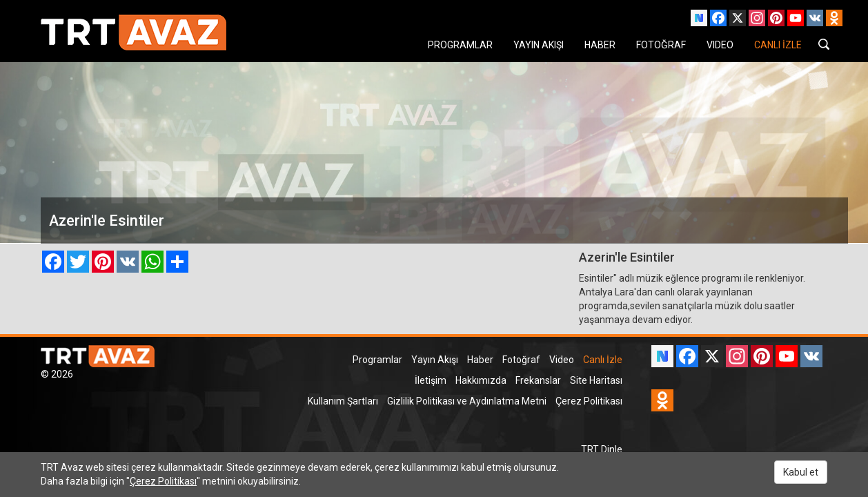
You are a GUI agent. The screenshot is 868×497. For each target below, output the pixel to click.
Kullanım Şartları (343, 401)
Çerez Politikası (589, 401)
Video (562, 360)
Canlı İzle (603, 360)
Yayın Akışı (435, 360)
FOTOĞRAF (661, 45)
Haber (480, 360)
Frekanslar (538, 380)
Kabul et (801, 472)
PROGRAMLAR (460, 45)
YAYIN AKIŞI (539, 45)
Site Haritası (596, 380)
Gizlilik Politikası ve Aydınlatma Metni (467, 401)
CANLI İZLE (778, 45)
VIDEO (720, 45)
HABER (600, 45)
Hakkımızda (481, 380)
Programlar (377, 360)
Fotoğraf (521, 360)
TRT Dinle (602, 449)
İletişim (431, 380)
